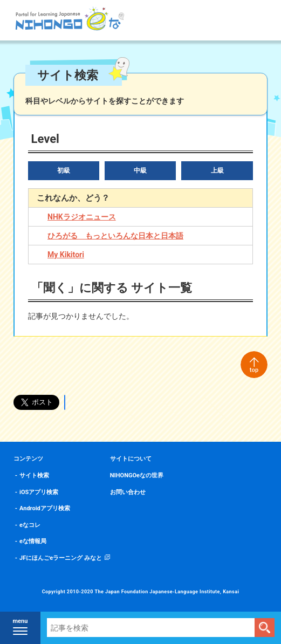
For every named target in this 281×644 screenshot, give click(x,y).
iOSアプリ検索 (39, 492)
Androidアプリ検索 (45, 508)
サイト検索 (34, 475)
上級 (217, 170)
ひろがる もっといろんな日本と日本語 (115, 236)
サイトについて (131, 459)
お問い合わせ (128, 492)
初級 (64, 170)
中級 (140, 170)
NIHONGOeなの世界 (137, 475)
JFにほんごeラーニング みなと (61, 558)
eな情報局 (33, 541)
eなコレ (30, 525)
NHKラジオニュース (82, 217)
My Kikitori (66, 255)
